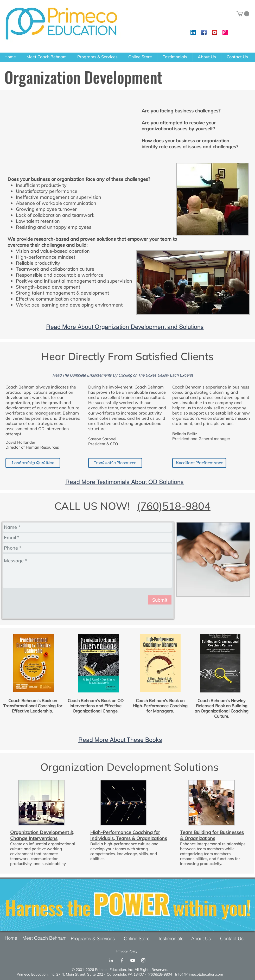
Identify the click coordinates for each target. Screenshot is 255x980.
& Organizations (198, 838)
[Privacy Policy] (128, 951)
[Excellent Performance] (199, 463)
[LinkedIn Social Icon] (193, 32)
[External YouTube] (70, 133)
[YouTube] (133, 960)
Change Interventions (34, 838)
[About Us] (202, 939)
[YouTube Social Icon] (215, 32)
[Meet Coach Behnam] (46, 938)
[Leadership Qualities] (33, 463)
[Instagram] (143, 960)
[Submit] (160, 600)
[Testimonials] (172, 939)
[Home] (13, 938)
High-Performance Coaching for (125, 832)
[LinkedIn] (111, 960)
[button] (243, 14)
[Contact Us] (232, 939)
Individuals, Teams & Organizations (129, 838)
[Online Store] (138, 939)
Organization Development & (42, 832)
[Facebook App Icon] (204, 32)
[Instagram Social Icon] (225, 32)
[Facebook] (122, 960)
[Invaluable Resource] (115, 463)
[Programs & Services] (94, 939)
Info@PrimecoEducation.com (199, 974)
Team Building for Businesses (212, 832)
